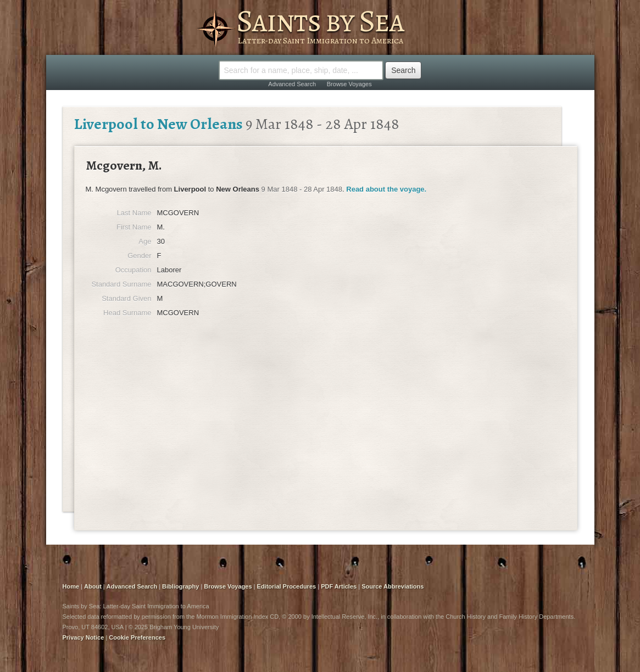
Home (71, 586)
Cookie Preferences (137, 637)
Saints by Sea (320, 21)
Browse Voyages (349, 84)
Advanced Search (292, 84)
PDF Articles (339, 586)
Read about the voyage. (386, 189)
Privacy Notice (84, 637)
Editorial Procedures (287, 586)
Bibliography (180, 586)
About (93, 586)
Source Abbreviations (393, 586)
